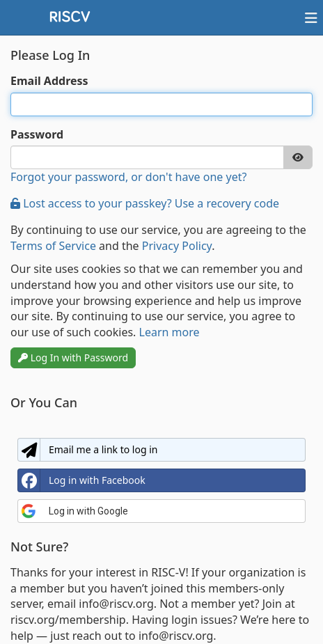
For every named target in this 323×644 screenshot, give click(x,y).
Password (37, 134)
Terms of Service (53, 246)
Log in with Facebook (82, 480)
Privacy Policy (177, 246)
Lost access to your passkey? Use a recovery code (145, 203)
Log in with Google (74, 511)
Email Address (49, 81)
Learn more (170, 332)
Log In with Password (73, 358)
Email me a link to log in (88, 450)
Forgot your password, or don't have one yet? (128, 177)
